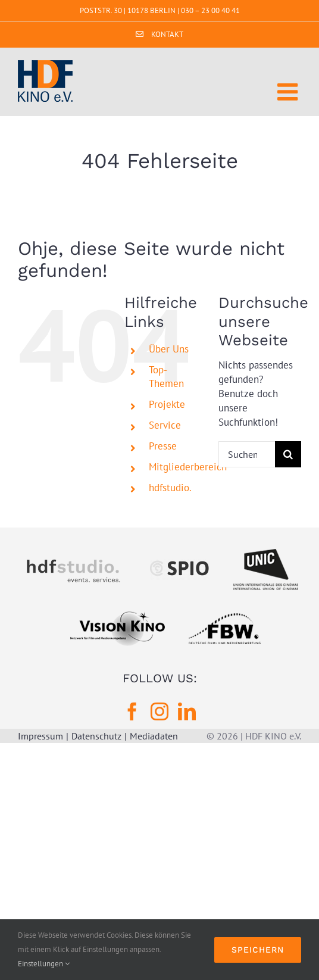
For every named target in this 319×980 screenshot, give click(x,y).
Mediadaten (154, 736)
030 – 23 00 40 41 (210, 10)
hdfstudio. (170, 488)
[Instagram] (159, 711)
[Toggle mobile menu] (289, 92)
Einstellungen (44, 964)
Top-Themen (166, 377)
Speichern (258, 950)
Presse (163, 446)
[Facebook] (132, 711)
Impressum (40, 736)
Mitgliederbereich (188, 467)
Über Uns (169, 349)
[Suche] (288, 454)
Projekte (167, 404)
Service (165, 425)
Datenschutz (96, 736)
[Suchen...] (247, 454)
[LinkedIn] (187, 711)
